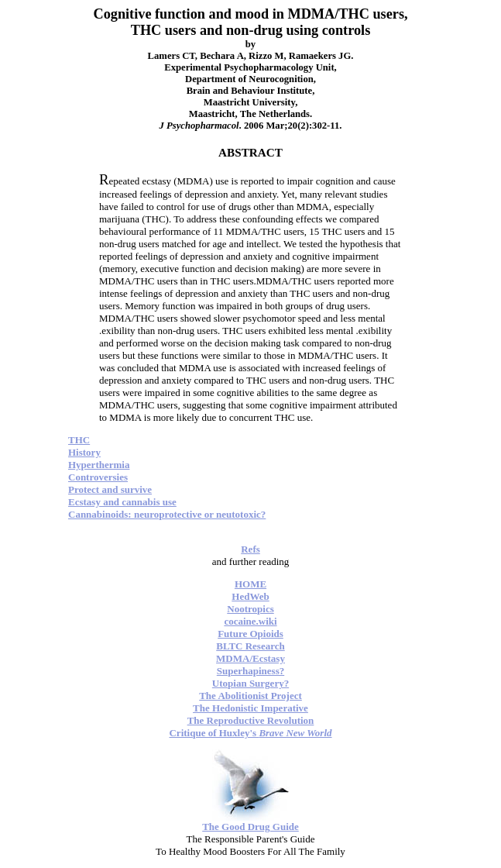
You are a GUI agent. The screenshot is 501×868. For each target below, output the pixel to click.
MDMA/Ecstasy (250, 658)
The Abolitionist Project (250, 696)
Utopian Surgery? (250, 683)
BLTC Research (250, 646)
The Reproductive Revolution (251, 720)
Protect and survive (110, 489)
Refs (250, 549)
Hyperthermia (99, 465)
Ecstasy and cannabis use (122, 502)
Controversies (98, 477)
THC (79, 440)
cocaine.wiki (250, 621)
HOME (250, 584)
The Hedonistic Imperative (250, 708)
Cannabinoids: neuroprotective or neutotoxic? (167, 514)
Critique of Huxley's (250, 733)
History (84, 452)
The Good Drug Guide (250, 827)
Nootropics (250, 609)
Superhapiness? (250, 671)
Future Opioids (250, 634)
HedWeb (250, 596)
